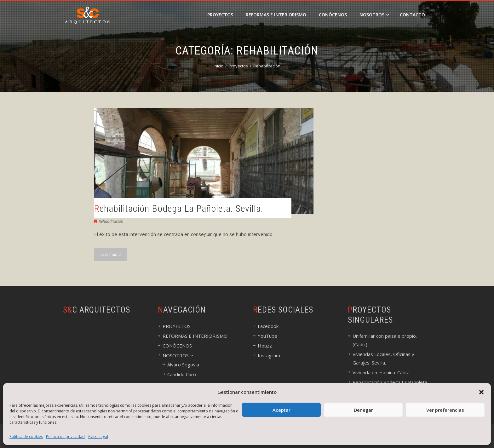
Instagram (269, 355)
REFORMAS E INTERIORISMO (276, 15)
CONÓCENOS (333, 15)
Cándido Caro (182, 374)
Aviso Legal (98, 437)
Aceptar (281, 410)
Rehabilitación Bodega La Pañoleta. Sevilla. (179, 208)
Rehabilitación (111, 221)
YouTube (267, 336)
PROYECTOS (220, 15)
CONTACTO (412, 15)
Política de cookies (26, 437)
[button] (481, 392)
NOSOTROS (374, 15)
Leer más (111, 254)
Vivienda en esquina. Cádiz (381, 372)
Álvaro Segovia (183, 365)
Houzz (265, 346)
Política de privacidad (65, 437)
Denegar (363, 410)
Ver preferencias (445, 410)
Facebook (268, 326)
